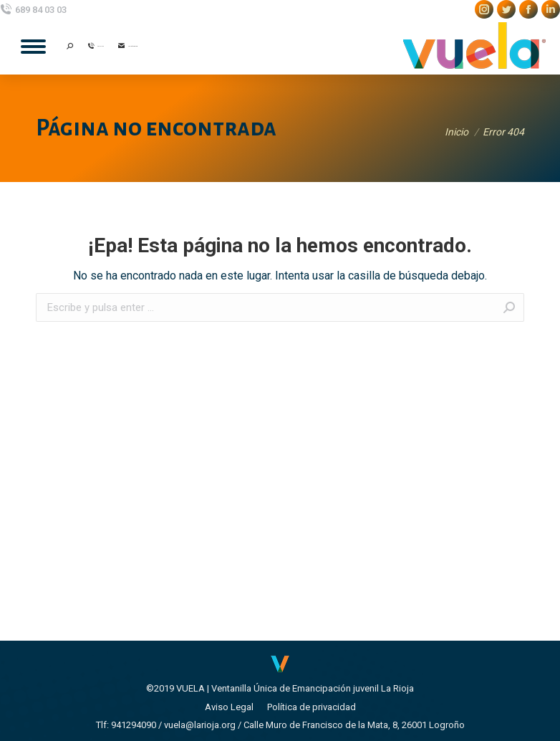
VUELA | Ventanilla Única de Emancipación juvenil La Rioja (295, 688)
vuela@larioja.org (200, 725)
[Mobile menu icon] (33, 47)
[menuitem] (229, 707)
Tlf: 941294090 (126, 725)
